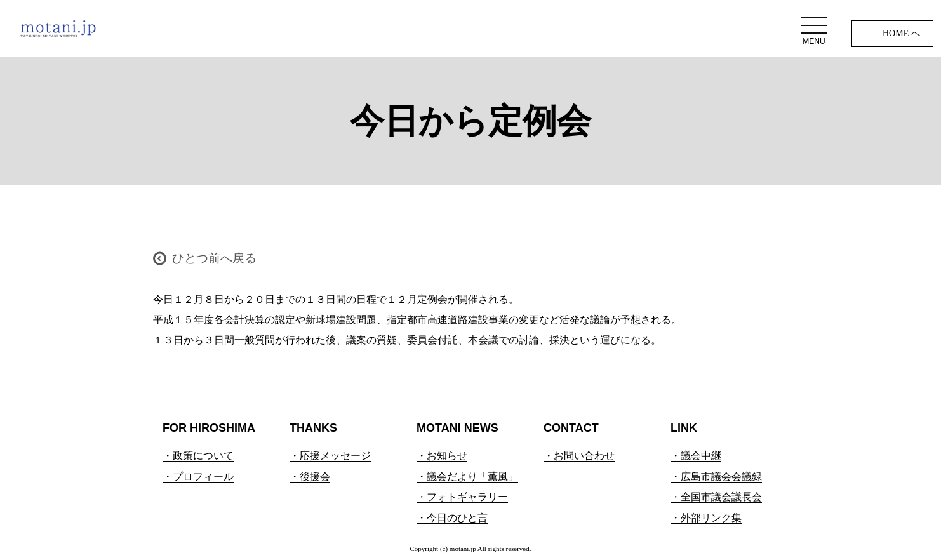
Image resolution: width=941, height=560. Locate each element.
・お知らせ (442, 456)
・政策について (198, 456)
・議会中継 (696, 456)
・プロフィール (198, 477)
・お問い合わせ (579, 456)
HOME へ (901, 33)
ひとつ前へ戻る (214, 258)
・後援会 (310, 477)
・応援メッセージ (330, 456)
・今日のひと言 (452, 518)
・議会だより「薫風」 (467, 477)
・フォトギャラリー (462, 497)
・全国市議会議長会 (716, 497)
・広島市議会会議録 (716, 477)
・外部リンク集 (706, 518)
